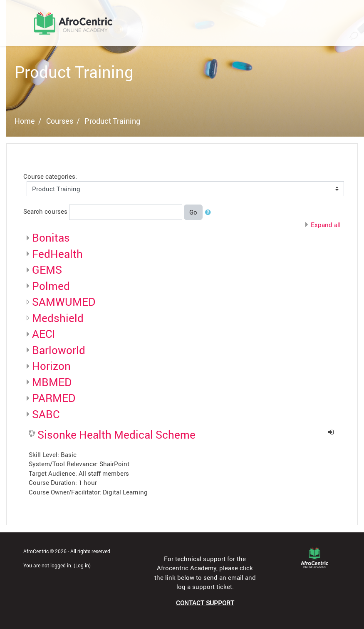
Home (25, 121)
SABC (46, 414)
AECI (43, 334)
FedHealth (57, 254)
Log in (82, 565)
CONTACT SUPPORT (205, 603)
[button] (210, 212)
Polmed (51, 286)
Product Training (112, 121)
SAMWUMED (64, 302)
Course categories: (50, 176)
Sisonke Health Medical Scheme (116, 435)
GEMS (47, 270)
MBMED (52, 382)
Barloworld (59, 350)
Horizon (51, 366)
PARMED (54, 398)
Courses (60, 121)
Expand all (326, 225)
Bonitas (51, 237)
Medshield (58, 318)
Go (193, 212)
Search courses (45, 211)
